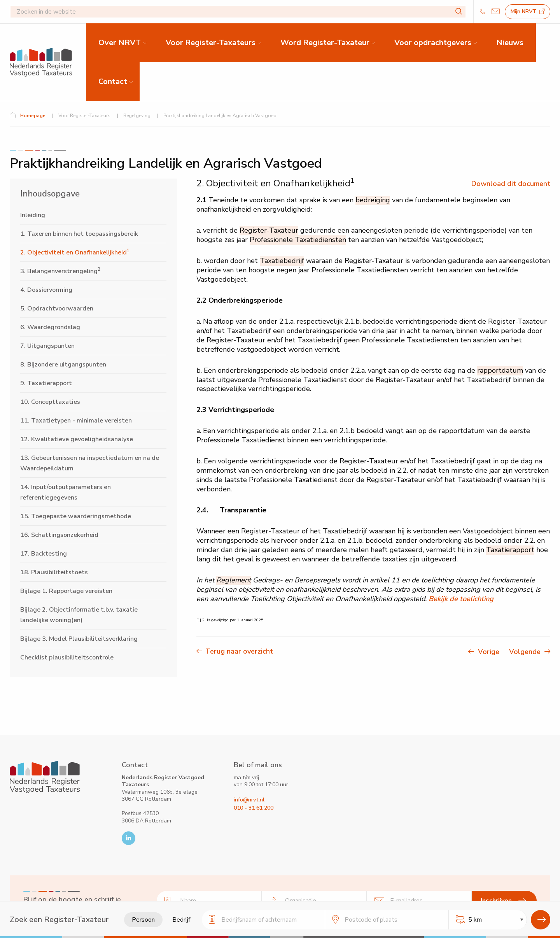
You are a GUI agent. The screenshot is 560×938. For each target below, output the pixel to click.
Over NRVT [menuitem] (120, 43)
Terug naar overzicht (239, 651)
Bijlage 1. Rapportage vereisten (66, 591)
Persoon (143, 920)
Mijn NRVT (528, 11)
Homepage (33, 116)
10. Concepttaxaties (50, 402)
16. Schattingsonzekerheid (59, 535)
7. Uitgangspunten (47, 346)
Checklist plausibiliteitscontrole (67, 657)
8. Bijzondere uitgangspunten (63, 365)
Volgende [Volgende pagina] (530, 652)
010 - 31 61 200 (254, 808)
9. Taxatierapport (46, 383)
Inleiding (33, 215)
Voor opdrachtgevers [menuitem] (433, 43)
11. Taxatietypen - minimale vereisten (76, 421)
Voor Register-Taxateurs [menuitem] (211, 43)
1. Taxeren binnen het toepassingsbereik (79, 234)
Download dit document (511, 184)
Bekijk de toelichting (461, 599)
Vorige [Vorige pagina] (491, 652)
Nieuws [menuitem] (510, 43)
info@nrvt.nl (249, 800)
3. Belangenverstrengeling (60, 271)
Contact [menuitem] (113, 82)
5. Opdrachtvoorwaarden (57, 309)
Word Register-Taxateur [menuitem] (325, 43)
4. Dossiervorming (46, 290)
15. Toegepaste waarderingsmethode (76, 516)
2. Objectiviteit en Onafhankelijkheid (75, 252)
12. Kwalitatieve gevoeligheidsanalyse (77, 439)
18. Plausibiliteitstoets (54, 572)
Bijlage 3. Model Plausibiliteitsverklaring (79, 639)
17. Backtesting (44, 554)
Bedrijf (181, 920)
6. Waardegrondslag (50, 327)
